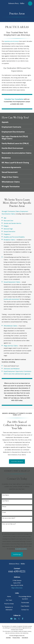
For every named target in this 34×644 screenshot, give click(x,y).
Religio (6, 226)
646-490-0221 (17, 571)
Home (9, 597)
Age (5, 218)
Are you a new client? (9, 518)
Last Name (6, 501)
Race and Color (8, 221)
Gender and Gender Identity (12, 223)
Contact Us (25, 610)
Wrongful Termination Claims (11, 211)
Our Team (9, 600)
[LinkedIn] (15, 619)
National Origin (8, 229)
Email (4, 512)
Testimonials (25, 603)
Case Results (25, 606)
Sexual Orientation (9, 232)
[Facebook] (23, 619)
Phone (4, 507)
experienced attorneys (12, 41)
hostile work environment (12, 299)
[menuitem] (8, 638)
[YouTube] (11, 619)
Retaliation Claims (10, 240)
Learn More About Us (17, 461)
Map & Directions (17, 588)
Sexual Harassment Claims (12, 282)
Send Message (17, 554)
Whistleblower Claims (10, 326)
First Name (6, 495)
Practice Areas (9, 604)
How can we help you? (9, 524)
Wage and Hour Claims (11, 346)
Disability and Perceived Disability (14, 237)
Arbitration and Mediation (12, 369)
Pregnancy (7, 234)
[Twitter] (19, 619)
